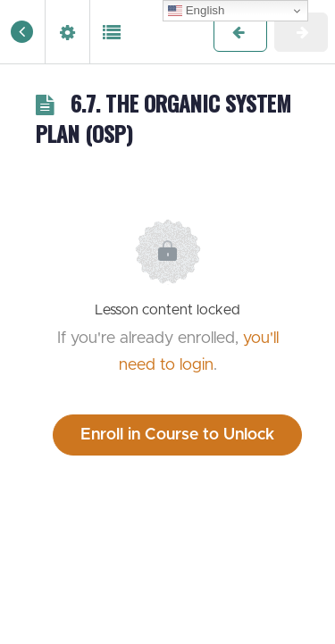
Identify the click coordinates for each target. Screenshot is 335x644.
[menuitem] (67, 32)
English (196, 11)
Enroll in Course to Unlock (177, 435)
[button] (22, 32)
